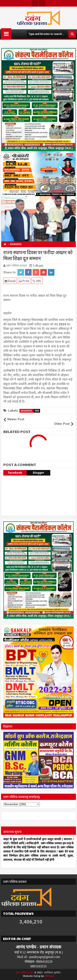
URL (37, 281)
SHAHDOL (30, 411)
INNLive (49, 976)
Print (24, 281)
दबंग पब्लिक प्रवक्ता (25, 973)
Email (10, 281)
